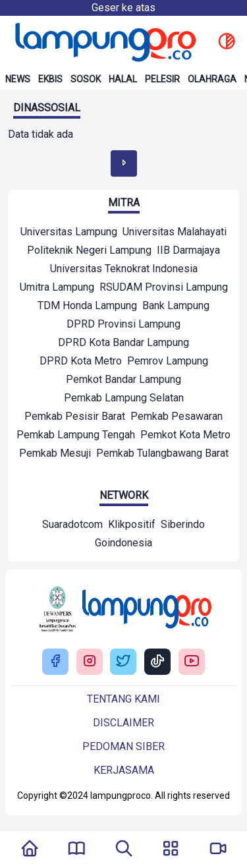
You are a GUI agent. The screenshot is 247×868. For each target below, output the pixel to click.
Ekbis (50, 79)
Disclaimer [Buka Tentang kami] (123, 723)
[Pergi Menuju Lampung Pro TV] (218, 850)
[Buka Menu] (171, 850)
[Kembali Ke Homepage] (30, 850)
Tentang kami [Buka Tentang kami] (123, 699)
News (18, 79)
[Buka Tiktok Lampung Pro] (157, 662)
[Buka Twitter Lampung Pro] (123, 662)
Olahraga (212, 79)
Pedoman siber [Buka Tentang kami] (123, 746)
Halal (123, 79)
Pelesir (162, 79)
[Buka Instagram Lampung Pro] (90, 662)
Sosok (86, 79)
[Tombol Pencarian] (124, 850)
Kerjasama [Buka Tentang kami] (124, 770)
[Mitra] (69, 233)
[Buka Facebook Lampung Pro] (55, 662)
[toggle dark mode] (227, 42)
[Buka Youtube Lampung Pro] (192, 662)
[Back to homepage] (104, 42)
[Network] (72, 526)
